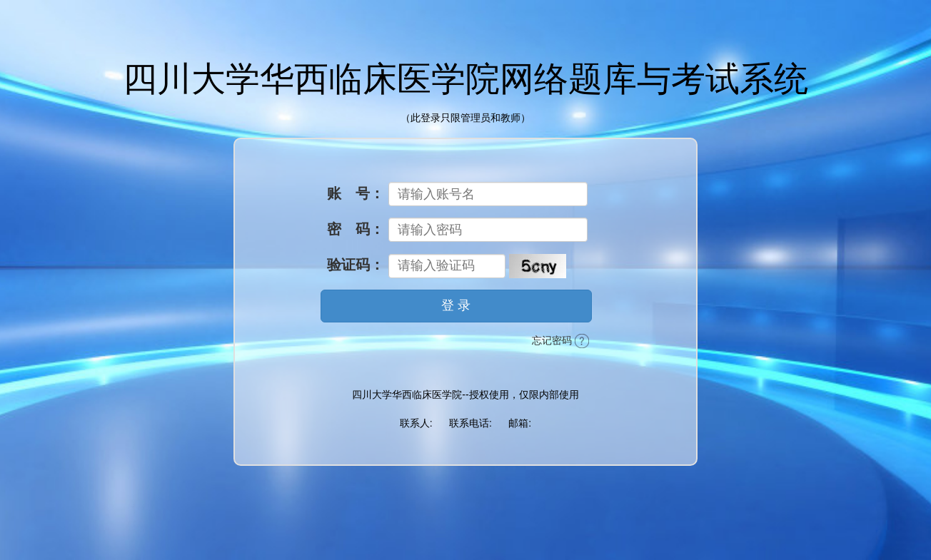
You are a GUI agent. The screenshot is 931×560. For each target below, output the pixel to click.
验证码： (356, 265)
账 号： (356, 193)
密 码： (356, 229)
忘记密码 (560, 341)
